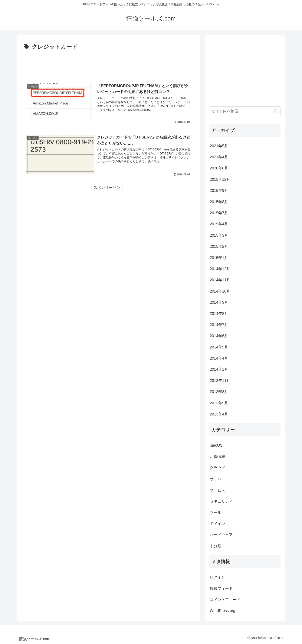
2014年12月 (220, 269)
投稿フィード (221, 589)
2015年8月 (219, 202)
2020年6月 (219, 168)
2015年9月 (219, 191)
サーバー (217, 479)
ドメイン (217, 524)
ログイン (217, 577)
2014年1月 (219, 369)
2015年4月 (219, 224)
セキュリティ (221, 501)
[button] (276, 111)
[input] (245, 111)
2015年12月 (220, 179)
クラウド (217, 468)
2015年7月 (219, 213)
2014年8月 (219, 314)
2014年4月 (219, 358)
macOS (216, 445)
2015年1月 (219, 258)
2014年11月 (220, 280)
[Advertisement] (109, 64)
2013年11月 (220, 381)
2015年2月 (219, 246)
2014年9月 (219, 302)
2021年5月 (219, 146)
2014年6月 (219, 336)
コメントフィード (225, 600)
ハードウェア (221, 535)
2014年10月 (220, 291)
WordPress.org (223, 611)
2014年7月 (219, 325)
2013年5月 (219, 403)
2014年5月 (219, 347)
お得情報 (217, 457)
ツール (216, 513)
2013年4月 (219, 414)
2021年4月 (219, 157)
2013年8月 (219, 392)
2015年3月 (219, 235)
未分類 (216, 546)
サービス (217, 490)
